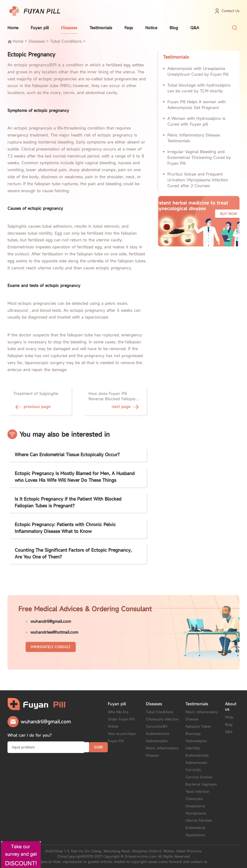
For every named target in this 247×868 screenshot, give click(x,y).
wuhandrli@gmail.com (51, 621)
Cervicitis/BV (157, 726)
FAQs (229, 717)
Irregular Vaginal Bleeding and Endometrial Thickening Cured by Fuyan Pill (199, 157)
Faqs (129, 28)
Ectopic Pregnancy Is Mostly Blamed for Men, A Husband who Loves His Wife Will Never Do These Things (75, 477)
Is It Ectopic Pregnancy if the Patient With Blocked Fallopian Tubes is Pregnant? (68, 502)
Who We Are (118, 712)
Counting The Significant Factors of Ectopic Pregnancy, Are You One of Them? (73, 553)
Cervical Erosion (199, 777)
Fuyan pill (40, 28)
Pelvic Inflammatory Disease (162, 752)
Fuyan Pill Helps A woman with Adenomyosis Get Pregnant (197, 105)
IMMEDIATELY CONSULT (51, 647)
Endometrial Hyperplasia (195, 831)
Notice (151, 28)
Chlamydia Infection (162, 719)
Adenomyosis (157, 741)
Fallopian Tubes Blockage (198, 730)
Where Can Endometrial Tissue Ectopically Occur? (67, 454)
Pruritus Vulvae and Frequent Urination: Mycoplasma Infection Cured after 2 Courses (198, 180)
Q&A (195, 28)
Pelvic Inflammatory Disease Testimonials (194, 138)
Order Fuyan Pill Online (121, 723)
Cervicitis (193, 770)
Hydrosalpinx (196, 741)
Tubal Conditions (66, 41)
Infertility (193, 748)
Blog (174, 28)
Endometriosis (158, 734)
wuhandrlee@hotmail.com (54, 632)
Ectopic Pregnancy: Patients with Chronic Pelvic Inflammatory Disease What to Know (65, 528)
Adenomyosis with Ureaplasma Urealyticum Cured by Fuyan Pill (198, 71)
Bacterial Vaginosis (201, 784)
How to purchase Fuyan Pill (122, 737)
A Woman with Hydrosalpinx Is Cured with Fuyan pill (196, 121)
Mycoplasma (196, 813)
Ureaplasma (195, 806)
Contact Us (231, 11)
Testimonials (101, 28)
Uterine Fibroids (199, 820)
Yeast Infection (197, 791)
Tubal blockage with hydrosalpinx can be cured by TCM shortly (199, 88)
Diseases (69, 28)
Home (13, 28)
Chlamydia (194, 799)
